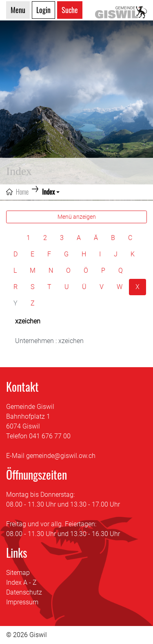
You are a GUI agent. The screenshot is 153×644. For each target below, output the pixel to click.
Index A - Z (21, 582)
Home (22, 192)
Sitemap (18, 573)
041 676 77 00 (50, 436)
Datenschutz (24, 592)
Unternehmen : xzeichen (49, 341)
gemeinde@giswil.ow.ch (61, 456)
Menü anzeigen (77, 217)
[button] (51, 192)
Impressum (22, 602)
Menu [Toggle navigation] (18, 10)
